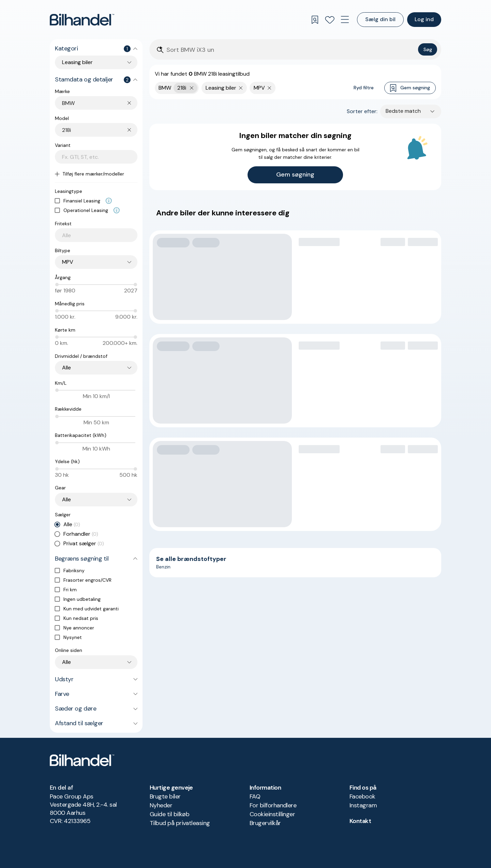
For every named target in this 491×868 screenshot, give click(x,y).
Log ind (424, 19)
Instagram (363, 805)
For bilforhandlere (273, 805)
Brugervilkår (265, 823)
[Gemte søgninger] (315, 20)
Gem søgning (410, 88)
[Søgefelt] (291, 50)
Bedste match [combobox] (403, 111)
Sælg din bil (380, 19)
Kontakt (360, 821)
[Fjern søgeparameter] (241, 88)
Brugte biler (165, 796)
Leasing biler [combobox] (77, 62)
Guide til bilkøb (169, 814)
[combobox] (100, 103)
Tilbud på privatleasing (180, 823)
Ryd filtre (364, 88)
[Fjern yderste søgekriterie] (192, 88)
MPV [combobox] (68, 262)
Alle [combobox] (66, 368)
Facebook (362, 796)
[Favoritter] (330, 20)
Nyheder (161, 805)
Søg (428, 49)
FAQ (255, 796)
